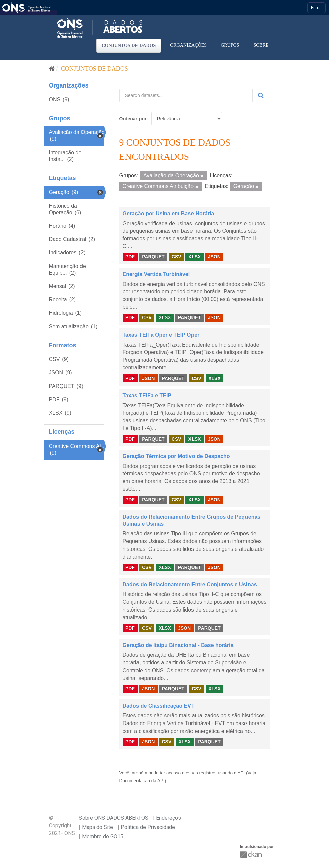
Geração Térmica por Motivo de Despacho (176, 456)
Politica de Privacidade (148, 827)
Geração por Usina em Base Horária (169, 213)
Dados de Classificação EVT (159, 706)
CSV (177, 257)
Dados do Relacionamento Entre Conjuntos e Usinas (190, 585)
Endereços (169, 818)
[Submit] (261, 95)
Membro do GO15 (103, 837)
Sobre (261, 45)
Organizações (188, 45)
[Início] (52, 69)
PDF (130, 257)
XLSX (195, 257)
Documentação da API (142, 781)
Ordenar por (133, 119)
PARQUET (153, 257)
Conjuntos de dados (129, 45)
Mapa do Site (97, 827)
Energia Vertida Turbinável (156, 274)
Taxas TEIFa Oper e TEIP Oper (161, 335)
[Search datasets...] (186, 95)
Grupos (230, 45)
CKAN (252, 854)
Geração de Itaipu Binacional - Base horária (178, 645)
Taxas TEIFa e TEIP (147, 395)
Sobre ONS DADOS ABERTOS (114, 818)
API (241, 773)
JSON (214, 257)
